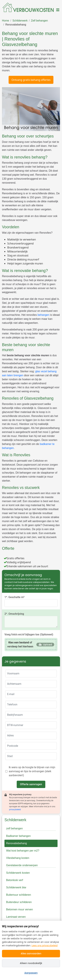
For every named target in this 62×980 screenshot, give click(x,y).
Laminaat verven (16, 917)
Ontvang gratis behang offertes (31, 80)
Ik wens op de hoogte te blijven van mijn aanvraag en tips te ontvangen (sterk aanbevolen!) (32, 771)
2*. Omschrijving (14, 614)
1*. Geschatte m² (14, 597)
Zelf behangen (39, 21)
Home (6, 21)
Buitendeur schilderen (19, 902)
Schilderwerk (20, 21)
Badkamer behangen (18, 836)
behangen (43, 315)
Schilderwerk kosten (18, 873)
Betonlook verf (15, 880)
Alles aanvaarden (31, 954)
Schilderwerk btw (16, 887)
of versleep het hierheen (20, 644)
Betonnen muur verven (20, 909)
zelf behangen (14, 828)
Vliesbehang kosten (18, 858)
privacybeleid (15, 810)
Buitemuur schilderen (19, 895)
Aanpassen (31, 973)
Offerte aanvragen (31, 784)
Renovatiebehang (16, 25)
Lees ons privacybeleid (45, 946)
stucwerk (35, 493)
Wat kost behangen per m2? (23, 851)
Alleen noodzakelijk (31, 963)
